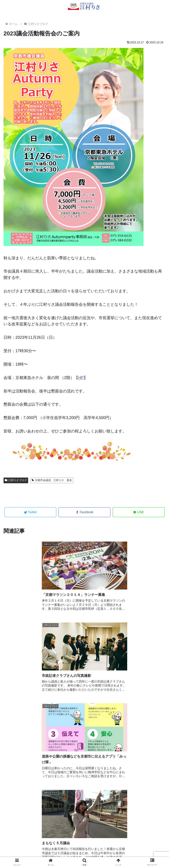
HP (81, 378)
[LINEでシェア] (139, 514)
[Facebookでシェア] (84, 514)
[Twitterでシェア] (31, 514)
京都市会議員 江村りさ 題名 (52, 482)
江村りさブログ (16, 482)
